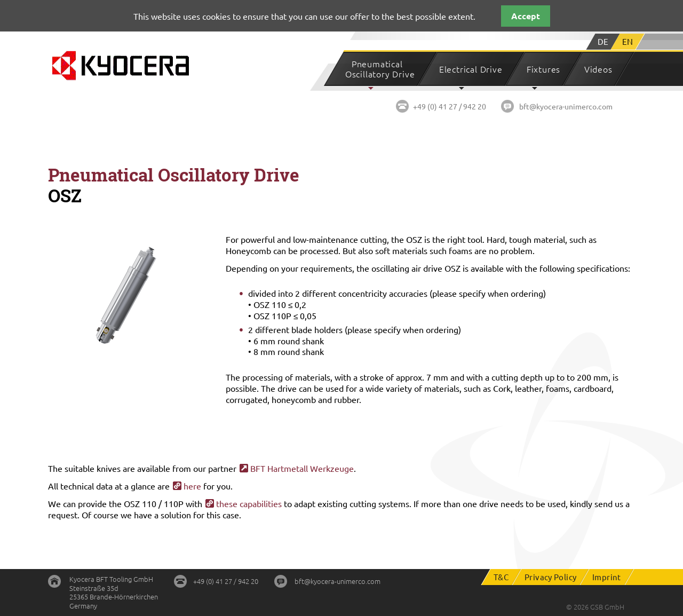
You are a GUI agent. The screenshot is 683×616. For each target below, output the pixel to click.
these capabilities (249, 503)
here (192, 486)
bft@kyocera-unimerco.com (566, 106)
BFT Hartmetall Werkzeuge (302, 468)
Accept (526, 16)
